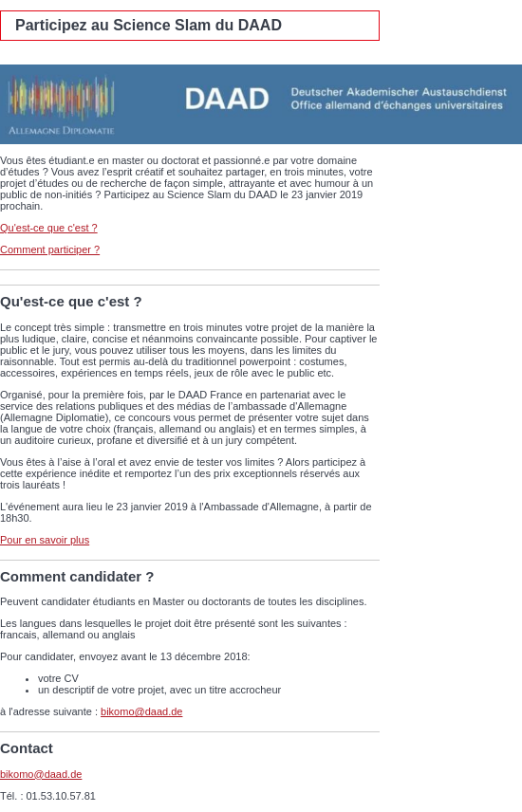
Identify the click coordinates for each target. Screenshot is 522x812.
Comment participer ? (50, 249)
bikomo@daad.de (141, 711)
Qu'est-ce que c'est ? (49, 228)
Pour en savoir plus (45, 540)
